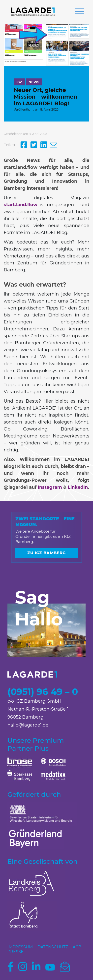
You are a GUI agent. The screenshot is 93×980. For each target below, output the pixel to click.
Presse (15, 952)
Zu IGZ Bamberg (46, 553)
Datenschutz (53, 947)
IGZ (19, 82)
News (34, 82)
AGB (77, 947)
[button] (79, 12)
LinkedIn (78, 487)
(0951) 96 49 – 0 (43, 692)
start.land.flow (21, 205)
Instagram (50, 487)
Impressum (20, 947)
